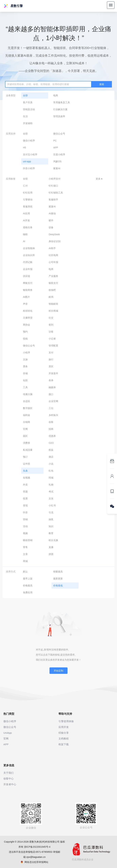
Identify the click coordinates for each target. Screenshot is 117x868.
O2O (51, 443)
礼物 (51, 485)
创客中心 (9, 779)
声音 (25, 304)
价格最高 (28, 586)
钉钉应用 (28, 193)
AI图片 (26, 297)
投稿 (25, 339)
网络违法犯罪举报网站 (34, 862)
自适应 (27, 401)
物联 (25, 234)
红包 (51, 471)
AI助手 (52, 248)
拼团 (51, 554)
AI (24, 241)
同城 (51, 478)
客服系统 (28, 207)
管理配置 (53, 346)
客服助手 (53, 200)
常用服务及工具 (62, 102)
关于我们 (9, 773)
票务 (25, 366)
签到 (51, 325)
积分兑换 (53, 540)
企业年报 (28, 269)
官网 (25, 429)
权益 (51, 450)
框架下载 (64, 744)
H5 (24, 148)
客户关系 (28, 102)
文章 (25, 554)
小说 (51, 464)
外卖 (25, 485)
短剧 (25, 380)
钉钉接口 (53, 186)
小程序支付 (55, 179)
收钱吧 (52, 290)
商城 (25, 561)
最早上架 (28, 579)
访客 (51, 332)
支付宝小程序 (30, 154)
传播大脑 (28, 394)
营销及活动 (29, 109)
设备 (51, 227)
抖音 (25, 512)
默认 (25, 572)
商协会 (27, 325)
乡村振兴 (53, 415)
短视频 (27, 478)
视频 (25, 533)
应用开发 (64, 727)
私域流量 (28, 450)
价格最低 (58, 586)
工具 (25, 387)
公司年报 (53, 262)
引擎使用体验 (66, 721)
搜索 (102, 84)
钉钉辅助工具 (56, 193)
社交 (51, 318)
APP (56, 148)
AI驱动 (52, 213)
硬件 (51, 220)
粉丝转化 (28, 311)
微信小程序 (29, 141)
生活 (25, 116)
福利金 (27, 415)
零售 (25, 547)
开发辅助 (28, 123)
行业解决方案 (60, 109)
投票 (25, 499)
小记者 (52, 339)
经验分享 (64, 733)
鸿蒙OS (57, 161)
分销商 (27, 422)
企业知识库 (29, 255)
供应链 (27, 276)
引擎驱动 (28, 200)
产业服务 (53, 276)
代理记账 (28, 262)
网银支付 (28, 283)
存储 (25, 373)
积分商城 (53, 311)
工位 (51, 408)
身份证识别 (55, 241)
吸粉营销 (28, 540)
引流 (51, 512)
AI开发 (26, 220)
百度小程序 (59, 154)
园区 (25, 436)
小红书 (52, 505)
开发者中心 (10, 784)
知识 (51, 526)
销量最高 (58, 572)
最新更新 (58, 579)
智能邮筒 (53, 304)
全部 (25, 95)
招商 (51, 429)
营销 (25, 519)
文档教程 (64, 739)
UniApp (8, 733)
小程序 (27, 353)
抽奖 (51, 519)
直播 (51, 547)
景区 (51, 366)
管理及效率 (59, 116)
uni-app (27, 161)
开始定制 (58, 671)
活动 (25, 526)
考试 (51, 492)
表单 (51, 380)
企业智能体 (29, 248)
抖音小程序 (29, 168)
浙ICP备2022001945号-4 (37, 847)
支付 (51, 353)
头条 (25, 471)
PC (55, 141)
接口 (51, 394)
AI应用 (26, 213)
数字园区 (28, 408)
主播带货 (28, 318)
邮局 (51, 297)
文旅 (25, 359)
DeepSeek (54, 234)
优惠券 (52, 436)
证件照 (27, 464)
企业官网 (53, 401)
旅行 (51, 359)
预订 (25, 457)
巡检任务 (28, 227)
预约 (25, 332)
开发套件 (53, 373)
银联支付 (53, 283)
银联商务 (28, 290)
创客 (51, 422)
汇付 (25, 186)
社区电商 (53, 255)
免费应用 (28, 592)
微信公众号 (59, 134)
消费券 (27, 443)
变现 (25, 505)
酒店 (51, 457)
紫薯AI (57, 168)
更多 (99, 179)
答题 (25, 492)
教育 (51, 533)
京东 (51, 499)
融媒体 (52, 387)
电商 (56, 95)
